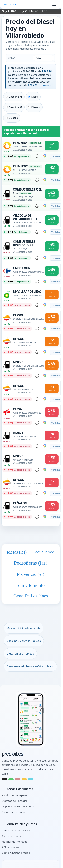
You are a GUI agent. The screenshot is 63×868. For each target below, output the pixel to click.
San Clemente (31, 585)
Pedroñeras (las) (31, 563)
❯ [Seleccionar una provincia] (5, 11)
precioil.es (13, 754)
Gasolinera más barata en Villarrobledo (30, 666)
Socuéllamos (44, 552)
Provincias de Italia (13, 812)
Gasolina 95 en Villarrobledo (24, 641)
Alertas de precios (13, 836)
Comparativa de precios (16, 830)
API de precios (11, 847)
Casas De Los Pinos (31, 596)
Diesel (33, 97)
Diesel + (34, 107)
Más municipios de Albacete (24, 628)
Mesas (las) (17, 552)
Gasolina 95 (14, 97)
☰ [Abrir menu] (54, 4)
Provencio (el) (31, 574)
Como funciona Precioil (16, 853)
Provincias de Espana (15, 795)
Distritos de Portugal (14, 801)
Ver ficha (56, 156)
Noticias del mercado (15, 842)
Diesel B (12, 118)
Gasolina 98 (14, 107)
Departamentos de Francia (18, 806)
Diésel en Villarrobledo (20, 653)
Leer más (46, 85)
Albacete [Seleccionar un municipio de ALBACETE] (15, 11)
